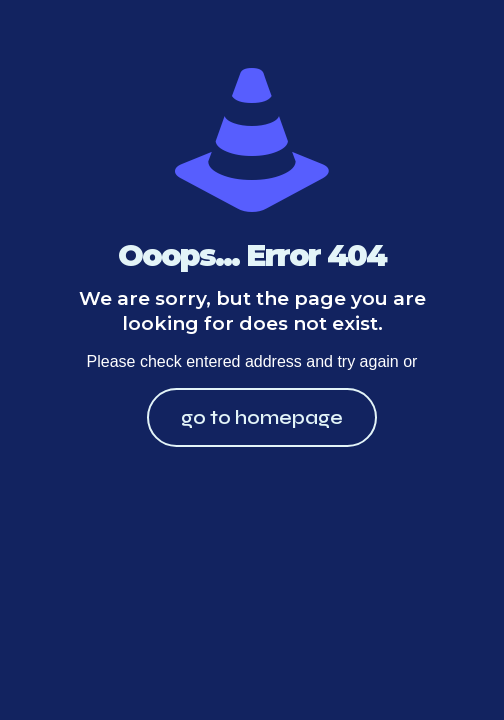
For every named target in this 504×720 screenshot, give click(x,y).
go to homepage (262, 417)
